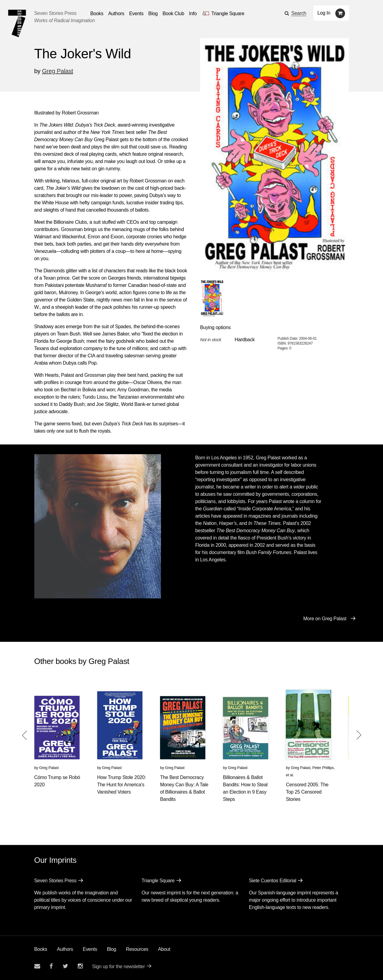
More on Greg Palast (325, 619)
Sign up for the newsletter (118, 966)
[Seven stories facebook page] (51, 966)
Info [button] (193, 14)
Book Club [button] (173, 14)
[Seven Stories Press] (17, 23)
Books (41, 949)
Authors (65, 949)
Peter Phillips (323, 768)
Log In (324, 13)
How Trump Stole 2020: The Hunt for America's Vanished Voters (122, 785)
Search (299, 13)
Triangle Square (158, 881)
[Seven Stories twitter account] (65, 966)
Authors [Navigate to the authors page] (116, 14)
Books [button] (97, 14)
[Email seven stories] (37, 966)
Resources (137, 949)
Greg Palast (57, 71)
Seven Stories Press (55, 13)
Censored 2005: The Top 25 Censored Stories (307, 792)
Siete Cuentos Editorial (272, 881)
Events (90, 949)
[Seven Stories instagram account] (80, 966)
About (164, 949)
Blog (112, 949)
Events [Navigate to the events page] (136, 14)
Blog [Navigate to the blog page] (153, 14)
